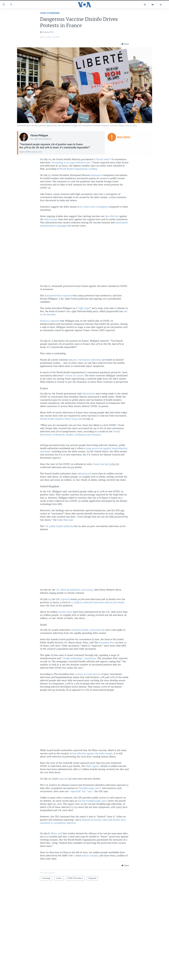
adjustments (89, 394)
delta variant (51, 219)
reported (65, 599)
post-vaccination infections (87, 360)
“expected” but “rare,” (82, 791)
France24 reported (50, 321)
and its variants (90, 856)
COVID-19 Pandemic (50, 13)
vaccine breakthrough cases (92, 801)
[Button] (125, 44)
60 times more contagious (94, 207)
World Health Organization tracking (78, 169)
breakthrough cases (90, 788)
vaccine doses (65, 612)
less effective (112, 216)
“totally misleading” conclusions (79, 658)
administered (84, 474)
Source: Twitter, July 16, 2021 (31, 152)
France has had (101, 464)
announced (96, 175)
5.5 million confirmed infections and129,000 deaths (97, 602)
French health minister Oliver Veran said (61, 419)
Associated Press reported (58, 296)
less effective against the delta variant (92, 753)
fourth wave (103, 159)
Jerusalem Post (107, 642)
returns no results (74, 376)
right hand (84, 308)
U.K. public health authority (59, 526)
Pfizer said (56, 833)
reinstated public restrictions (86, 630)
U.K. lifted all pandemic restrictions (74, 590)
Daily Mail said (65, 520)
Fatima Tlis (48, 32)
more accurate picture (89, 674)
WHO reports (92, 766)
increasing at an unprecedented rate (71, 162)
